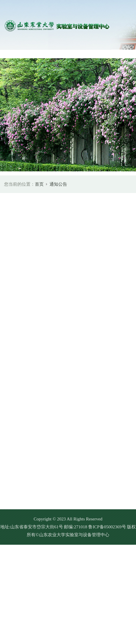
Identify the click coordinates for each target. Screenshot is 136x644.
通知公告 (58, 184)
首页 (39, 184)
